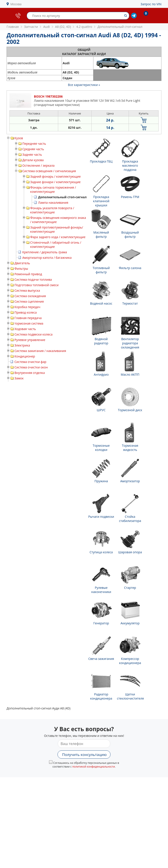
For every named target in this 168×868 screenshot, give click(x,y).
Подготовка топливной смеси (37, 285)
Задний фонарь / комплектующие (55, 176)
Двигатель (22, 263)
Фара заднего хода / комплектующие (58, 237)
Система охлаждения (30, 296)
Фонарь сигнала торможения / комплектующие (53, 189)
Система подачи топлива (33, 280)
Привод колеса (26, 312)
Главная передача (28, 318)
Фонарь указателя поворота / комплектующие (52, 210)
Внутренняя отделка (30, 373)
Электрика (22, 345)
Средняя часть (33, 149)
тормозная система (29, 323)
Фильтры (21, 269)
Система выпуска (27, 290)
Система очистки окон (31, 367)
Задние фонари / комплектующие (55, 182)
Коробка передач (27, 307)
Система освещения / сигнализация (49, 171)
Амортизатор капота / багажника (47, 258)
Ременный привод (28, 274)
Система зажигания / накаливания (40, 351)
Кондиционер (25, 356)
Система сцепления (29, 301)
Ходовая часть (25, 329)
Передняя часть (34, 144)
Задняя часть (32, 154)
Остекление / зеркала (38, 165)
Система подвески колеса (33, 334)
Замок (19, 378)
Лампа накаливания (53, 203)
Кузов (19, 138)
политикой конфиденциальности (94, 767)
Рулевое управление (30, 340)
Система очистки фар (30, 362)
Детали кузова (33, 160)
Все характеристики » (84, 85)
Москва (16, 4)
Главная (13, 27)
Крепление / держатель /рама (45, 252)
